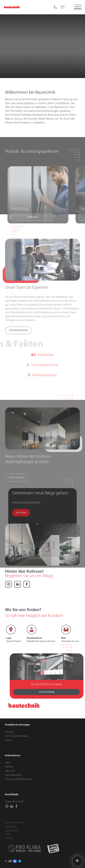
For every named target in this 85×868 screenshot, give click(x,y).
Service (9, 740)
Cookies (9, 839)
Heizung (9, 732)
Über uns (10, 771)
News (8, 763)
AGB (7, 835)
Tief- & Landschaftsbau (17, 736)
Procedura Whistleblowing (19, 779)
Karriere (9, 767)
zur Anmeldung (47, 703)
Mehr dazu (21, 535)
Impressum (11, 827)
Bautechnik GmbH (15, 823)
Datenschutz (12, 831)
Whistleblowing (13, 775)
